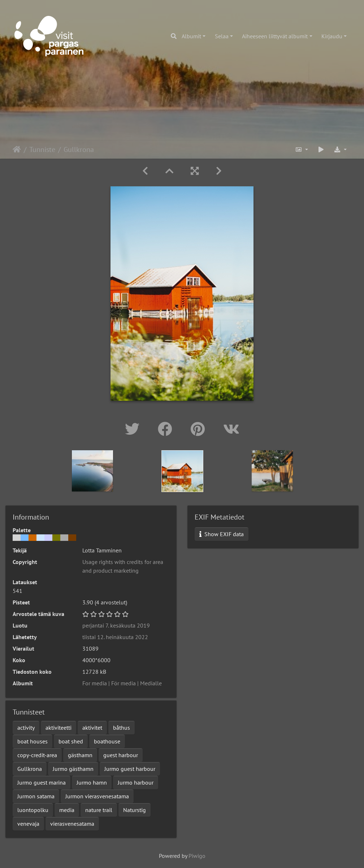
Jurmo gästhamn (73, 769)
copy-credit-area (37, 755)
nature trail (99, 810)
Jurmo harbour (136, 782)
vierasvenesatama (72, 824)
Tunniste (42, 149)
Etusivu (17, 149)
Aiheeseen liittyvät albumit (275, 36)
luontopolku (33, 810)
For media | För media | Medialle (122, 683)
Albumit (191, 36)
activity (26, 728)
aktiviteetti (58, 728)
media (67, 810)
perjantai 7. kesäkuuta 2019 (116, 625)
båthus (122, 728)
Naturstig (135, 810)
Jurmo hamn (92, 782)
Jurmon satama (36, 796)
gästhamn (80, 755)
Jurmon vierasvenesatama (97, 796)
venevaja (28, 824)
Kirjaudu (332, 36)
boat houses (32, 741)
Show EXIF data (222, 534)
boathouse (107, 741)
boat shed (71, 741)
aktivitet (92, 728)
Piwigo (197, 856)
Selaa (222, 36)
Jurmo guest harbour (130, 769)
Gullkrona (30, 769)
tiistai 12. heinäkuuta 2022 (115, 637)
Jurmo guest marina (42, 782)
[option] (93, 471)
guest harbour (121, 755)
